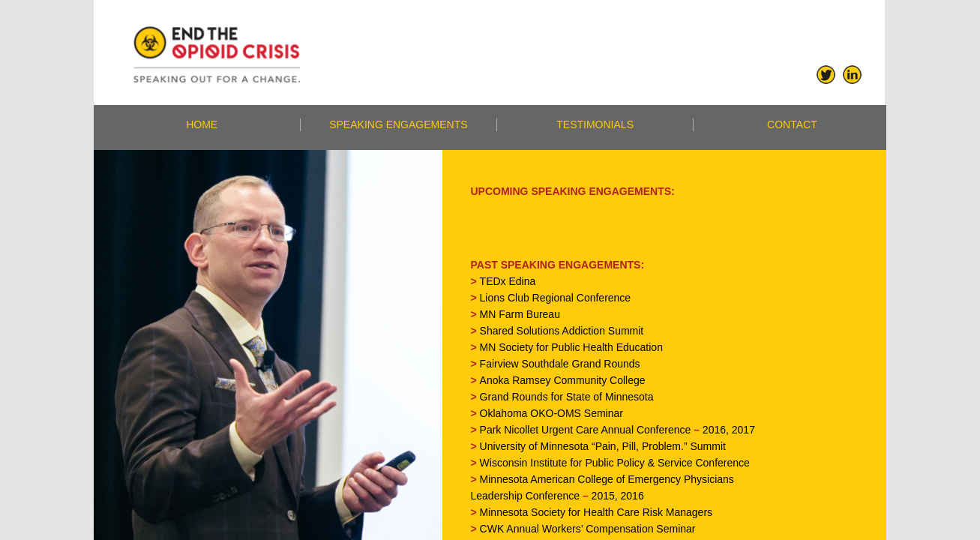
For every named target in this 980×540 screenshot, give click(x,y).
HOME (202, 124)
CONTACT (792, 124)
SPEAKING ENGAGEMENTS (398, 124)
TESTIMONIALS (595, 124)
